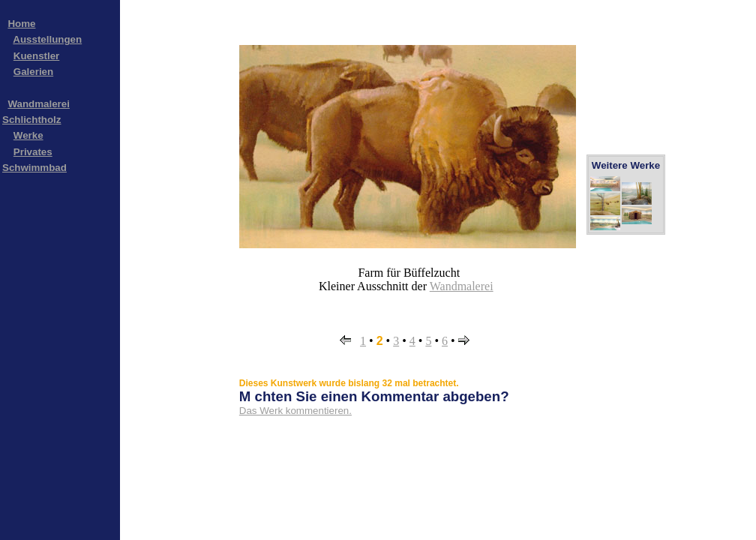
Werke (28, 135)
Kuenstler (36, 56)
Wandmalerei (462, 286)
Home (21, 24)
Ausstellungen (47, 39)
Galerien (33, 72)
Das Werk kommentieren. (295, 411)
